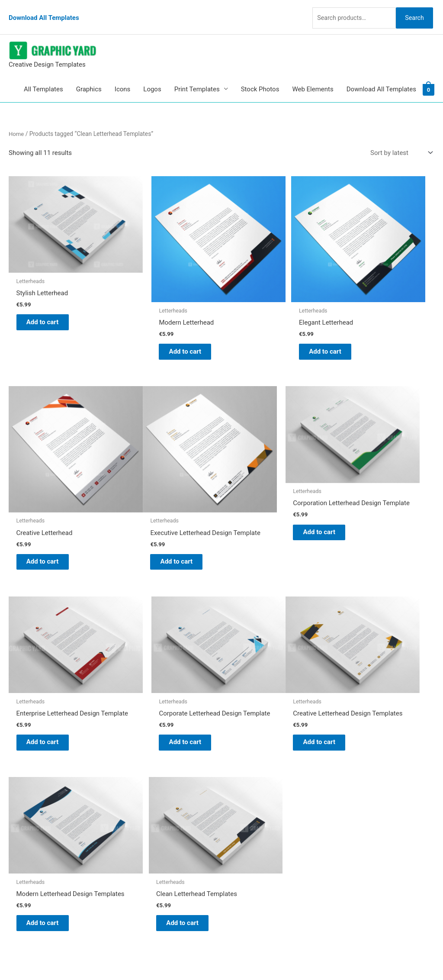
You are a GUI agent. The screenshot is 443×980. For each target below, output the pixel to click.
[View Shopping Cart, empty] (429, 77)
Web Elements (313, 77)
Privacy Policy (250, 838)
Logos (152, 77)
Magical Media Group (378, 956)
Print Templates (197, 77)
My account (247, 814)
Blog (237, 777)
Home (17, 121)
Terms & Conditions (258, 850)
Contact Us (246, 826)
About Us (243, 790)
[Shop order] (400, 140)
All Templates (43, 77)
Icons (123, 77)
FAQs (238, 802)
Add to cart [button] (50, 286)
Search (412, 10)
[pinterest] (30, 768)
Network (295, 956)
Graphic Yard (249, 766)
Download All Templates (44, 11)
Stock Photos (260, 77)
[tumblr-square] (27, 785)
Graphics (89, 77)
